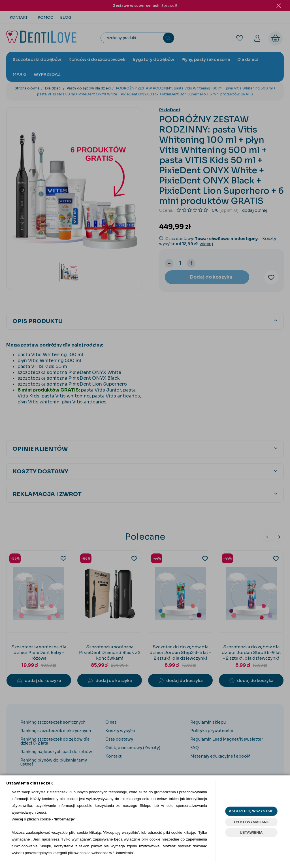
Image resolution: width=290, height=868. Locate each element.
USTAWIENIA (251, 832)
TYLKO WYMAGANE (251, 822)
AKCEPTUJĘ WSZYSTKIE (251, 811)
